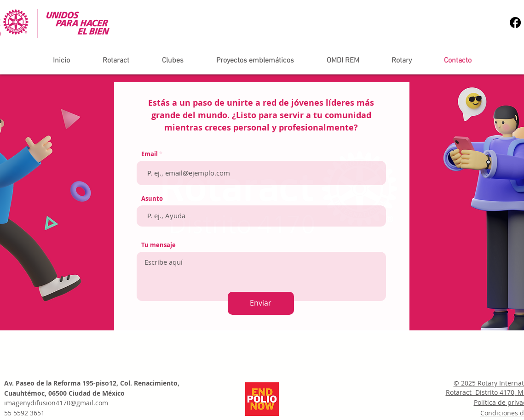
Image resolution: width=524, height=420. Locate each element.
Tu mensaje (158, 245)
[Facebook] (515, 23)
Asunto (152, 199)
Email (150, 154)
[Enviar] (261, 303)
